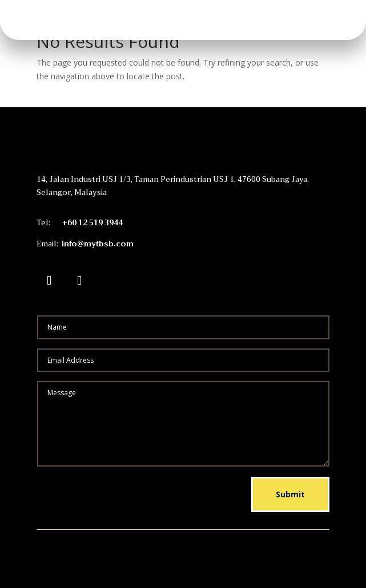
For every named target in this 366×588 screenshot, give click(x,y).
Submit (290, 494)
